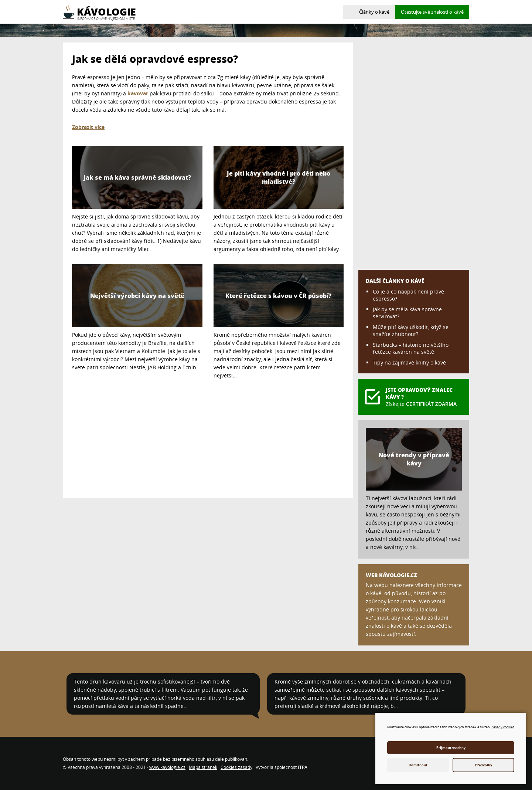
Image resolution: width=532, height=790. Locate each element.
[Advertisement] (208, 437)
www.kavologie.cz (167, 767)
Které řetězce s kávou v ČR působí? (278, 296)
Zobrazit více (88, 127)
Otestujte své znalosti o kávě (432, 12)
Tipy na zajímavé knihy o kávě (409, 362)
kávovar (138, 93)
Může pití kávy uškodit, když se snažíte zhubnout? (411, 330)
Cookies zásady (236, 767)
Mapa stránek (203, 767)
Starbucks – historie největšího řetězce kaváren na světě (411, 348)
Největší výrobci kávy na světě (137, 296)
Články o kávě (374, 12)
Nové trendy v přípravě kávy (414, 459)
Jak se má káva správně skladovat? (137, 177)
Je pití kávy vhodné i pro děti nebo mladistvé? (279, 177)
